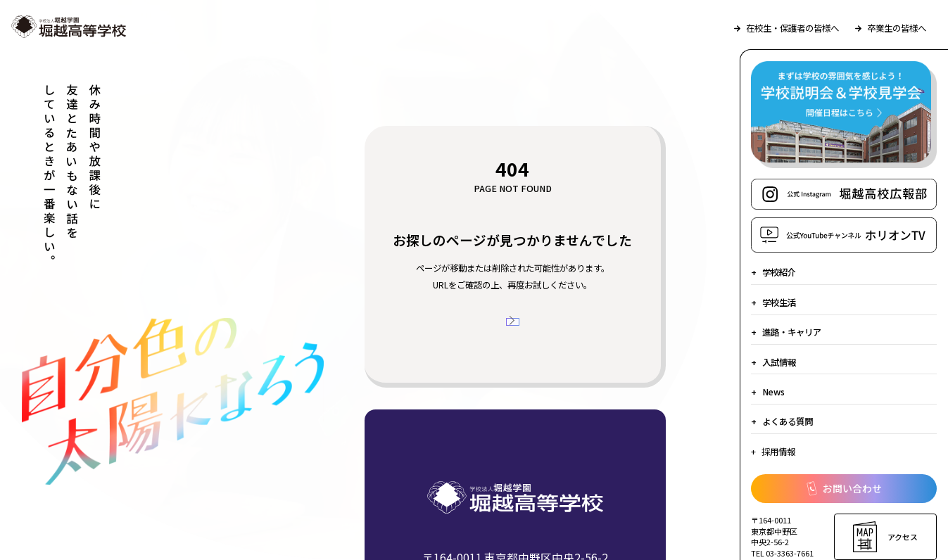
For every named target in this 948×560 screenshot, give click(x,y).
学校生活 (779, 303)
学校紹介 (779, 272)
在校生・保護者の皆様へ (786, 28)
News (773, 392)
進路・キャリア (792, 332)
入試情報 (779, 362)
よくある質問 (788, 421)
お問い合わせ (844, 489)
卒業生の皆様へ (891, 28)
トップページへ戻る (519, 332)
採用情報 (778, 452)
